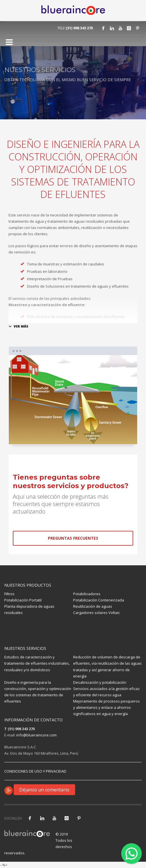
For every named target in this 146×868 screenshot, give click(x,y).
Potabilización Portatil (23, 600)
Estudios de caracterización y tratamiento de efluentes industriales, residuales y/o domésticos (37, 663)
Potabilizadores (87, 594)
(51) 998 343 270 (79, 28)
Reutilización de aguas (93, 606)
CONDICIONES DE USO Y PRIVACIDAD (35, 771)
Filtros (9, 594)
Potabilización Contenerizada (99, 600)
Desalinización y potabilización (100, 682)
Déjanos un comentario (44, 790)
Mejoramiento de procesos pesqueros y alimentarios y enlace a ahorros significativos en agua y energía (106, 707)
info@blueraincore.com (36, 735)
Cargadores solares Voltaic (96, 613)
